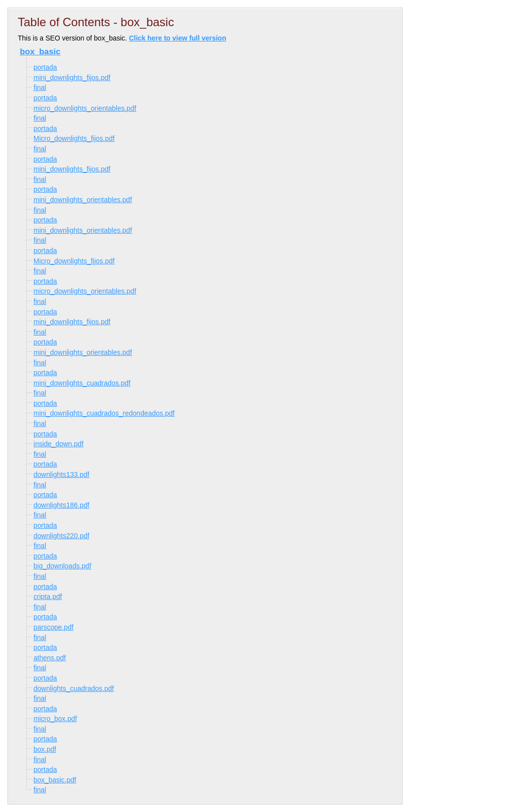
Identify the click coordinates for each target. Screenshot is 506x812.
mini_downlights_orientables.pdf (83, 200)
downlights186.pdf (62, 505)
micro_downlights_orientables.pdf (85, 108)
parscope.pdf (54, 627)
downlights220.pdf (62, 536)
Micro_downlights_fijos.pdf (74, 138)
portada (45, 67)
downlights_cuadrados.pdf (74, 688)
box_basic (40, 52)
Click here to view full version (178, 38)
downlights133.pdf (62, 474)
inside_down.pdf (59, 444)
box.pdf (45, 749)
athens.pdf (50, 658)
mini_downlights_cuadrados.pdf (82, 383)
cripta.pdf (48, 597)
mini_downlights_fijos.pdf (72, 78)
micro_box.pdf (55, 719)
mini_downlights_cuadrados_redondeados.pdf (104, 413)
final (40, 87)
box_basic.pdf (55, 780)
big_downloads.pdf (63, 566)
